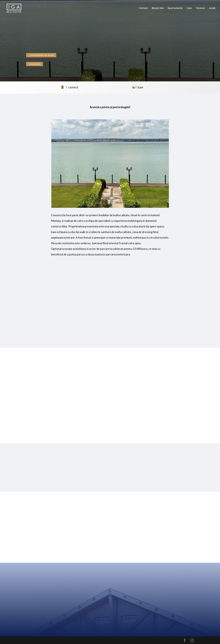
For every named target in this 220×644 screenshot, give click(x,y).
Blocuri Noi (158, 8)
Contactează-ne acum (41, 55)
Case (189, 8)
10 (121, 201)
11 (123, 201)
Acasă (212, 8)
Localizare (35, 64)
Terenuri (200, 8)
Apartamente (175, 8)
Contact (143, 8)
